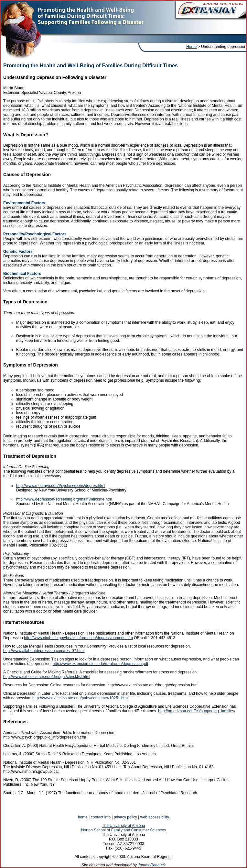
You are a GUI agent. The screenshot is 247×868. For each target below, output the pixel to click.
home (83, 817)
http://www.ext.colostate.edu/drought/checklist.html (47, 677)
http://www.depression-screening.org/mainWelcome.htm (64, 499)
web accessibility (155, 817)
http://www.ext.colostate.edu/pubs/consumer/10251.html (81, 698)
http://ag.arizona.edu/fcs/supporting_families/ (197, 711)
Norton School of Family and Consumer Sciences (124, 830)
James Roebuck (152, 865)
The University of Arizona (123, 826)
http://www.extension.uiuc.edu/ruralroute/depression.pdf (101, 664)
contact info (101, 817)
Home (191, 47)
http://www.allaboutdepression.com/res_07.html (44, 651)
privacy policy (125, 817)
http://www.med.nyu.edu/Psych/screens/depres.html (61, 486)
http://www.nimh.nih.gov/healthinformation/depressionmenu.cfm (78, 638)
